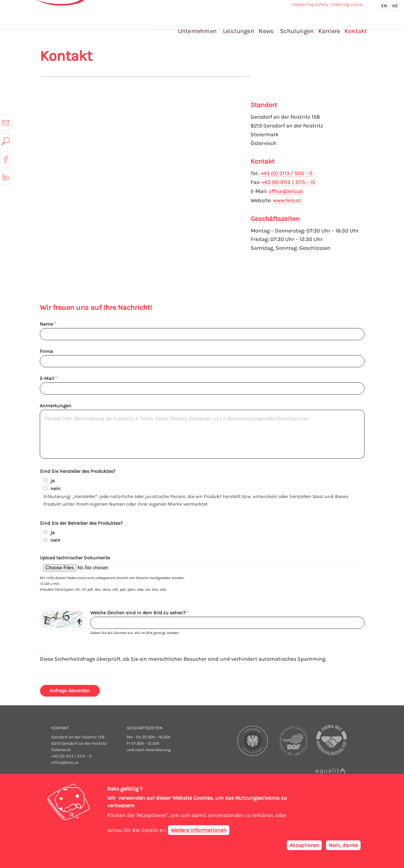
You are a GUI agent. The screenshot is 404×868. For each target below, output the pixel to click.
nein (55, 488)
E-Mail (47, 378)
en (384, 6)
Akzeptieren (304, 845)
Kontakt (355, 24)
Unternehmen (200, 24)
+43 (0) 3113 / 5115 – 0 (287, 173)
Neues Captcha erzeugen (42, 649)
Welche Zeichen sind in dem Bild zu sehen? (138, 613)
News (267, 24)
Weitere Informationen (199, 830)
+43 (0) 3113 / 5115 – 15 (288, 182)
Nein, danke (343, 845)
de (395, 6)
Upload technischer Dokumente (75, 558)
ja (53, 481)
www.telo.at (287, 199)
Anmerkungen (56, 406)
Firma (46, 351)
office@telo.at (286, 191)
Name (46, 324)
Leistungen (241, 24)
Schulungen (298, 24)
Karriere (329, 24)
